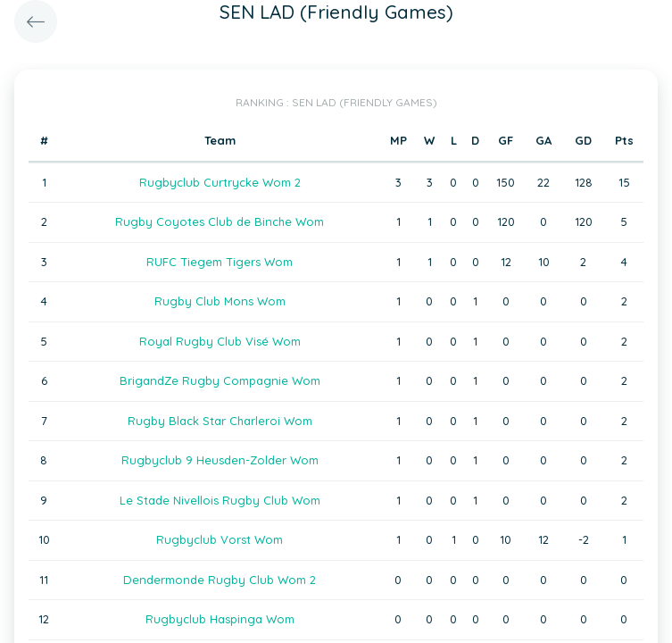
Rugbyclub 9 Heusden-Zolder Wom (220, 460)
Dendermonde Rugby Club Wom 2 (220, 580)
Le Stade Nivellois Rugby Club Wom (220, 500)
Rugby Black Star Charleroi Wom (220, 421)
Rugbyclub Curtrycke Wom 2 (220, 182)
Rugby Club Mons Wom (220, 301)
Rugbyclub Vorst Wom (220, 539)
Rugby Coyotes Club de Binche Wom (220, 221)
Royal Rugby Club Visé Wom (220, 341)
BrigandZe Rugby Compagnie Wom (220, 380)
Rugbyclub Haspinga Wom (220, 619)
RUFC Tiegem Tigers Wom (220, 262)
